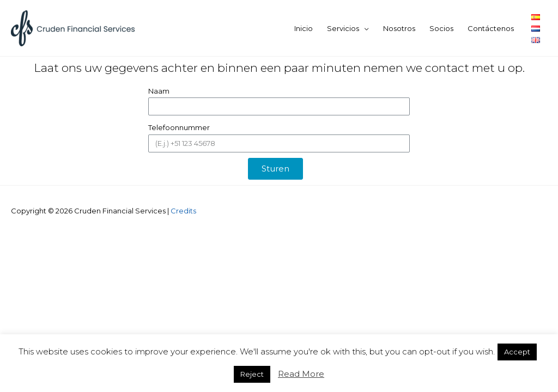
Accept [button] (517, 352)
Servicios (343, 28)
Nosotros (399, 28)
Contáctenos (491, 28)
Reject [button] (252, 374)
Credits (183, 211)
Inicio (304, 28)
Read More (301, 374)
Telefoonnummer (179, 127)
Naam (159, 91)
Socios (441, 28)
